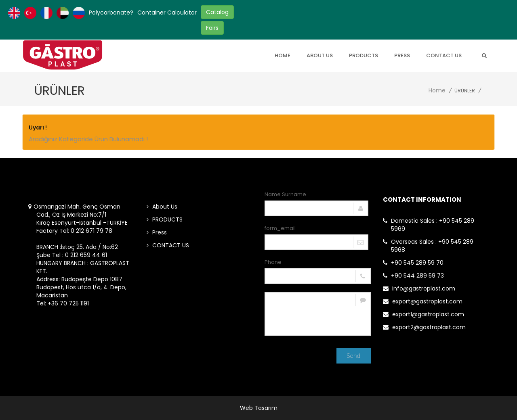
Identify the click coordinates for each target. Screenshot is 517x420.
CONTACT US (444, 55)
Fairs (212, 28)
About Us (320, 55)
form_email (280, 228)
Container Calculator (167, 13)
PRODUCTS (364, 55)
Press (402, 55)
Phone (273, 262)
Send (353, 355)
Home (283, 55)
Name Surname (285, 194)
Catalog (217, 12)
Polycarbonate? (111, 13)
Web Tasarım (259, 408)
